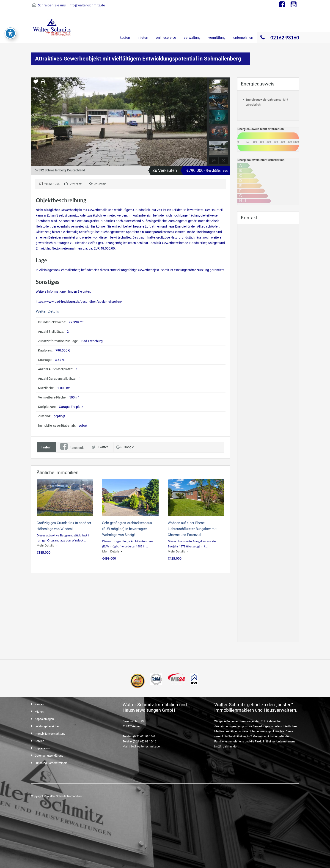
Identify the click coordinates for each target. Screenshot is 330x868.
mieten (143, 37)
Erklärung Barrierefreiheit (51, 763)
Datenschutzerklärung (49, 756)
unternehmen (243, 37)
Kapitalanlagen (44, 719)
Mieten (39, 712)
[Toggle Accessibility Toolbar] (10, 33)
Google (125, 447)
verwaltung (192, 37)
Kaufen (39, 704)
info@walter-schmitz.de (87, 5)
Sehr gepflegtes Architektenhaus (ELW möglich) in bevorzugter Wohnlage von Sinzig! (127, 529)
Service (39, 741)
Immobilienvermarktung (50, 734)
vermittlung (217, 37)
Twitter (100, 447)
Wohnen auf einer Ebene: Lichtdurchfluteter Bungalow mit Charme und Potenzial (192, 529)
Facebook (72, 448)
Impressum (42, 748)
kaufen (125, 37)
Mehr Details (47, 545)
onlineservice (166, 37)
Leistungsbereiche (47, 726)
